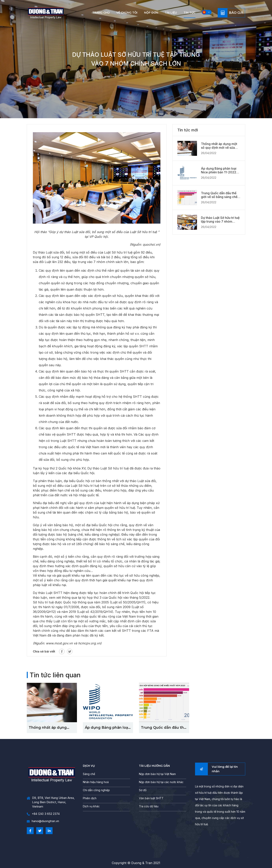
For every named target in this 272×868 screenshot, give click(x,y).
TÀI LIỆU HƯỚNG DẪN (154, 766)
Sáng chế (89, 774)
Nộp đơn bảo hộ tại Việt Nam (157, 774)
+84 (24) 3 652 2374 (43, 814)
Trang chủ (101, 13)
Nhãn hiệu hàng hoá (96, 782)
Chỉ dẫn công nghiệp (96, 790)
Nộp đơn (151, 13)
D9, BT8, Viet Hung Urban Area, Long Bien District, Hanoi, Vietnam (51, 802)
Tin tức (190, 13)
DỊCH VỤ (89, 766)
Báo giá (236, 13)
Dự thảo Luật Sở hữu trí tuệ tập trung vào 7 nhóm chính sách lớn (220, 220)
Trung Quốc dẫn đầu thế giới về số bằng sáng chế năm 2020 (219, 195)
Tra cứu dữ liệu (149, 806)
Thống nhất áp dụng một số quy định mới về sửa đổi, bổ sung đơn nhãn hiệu (219, 146)
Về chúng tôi (127, 13)
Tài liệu (171, 13)
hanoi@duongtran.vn (43, 821)
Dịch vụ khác (91, 806)
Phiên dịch (90, 798)
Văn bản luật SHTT (151, 798)
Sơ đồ (143, 790)
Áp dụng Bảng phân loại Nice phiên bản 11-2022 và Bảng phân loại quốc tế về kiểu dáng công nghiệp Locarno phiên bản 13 (220, 170)
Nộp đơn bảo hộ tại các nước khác (161, 782)
